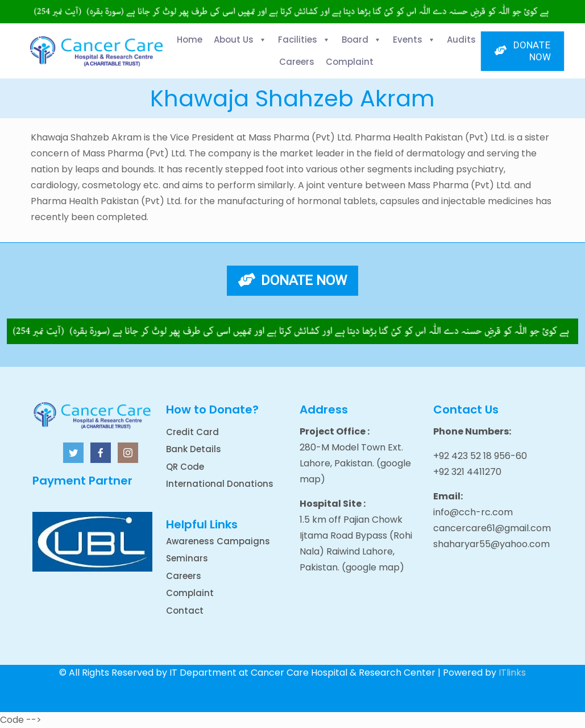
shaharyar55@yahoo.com (491, 544)
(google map (371, 567)
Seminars (187, 558)
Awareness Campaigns (218, 541)
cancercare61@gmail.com (492, 528)
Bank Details (194, 449)
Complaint (190, 593)
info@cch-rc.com (473, 512)
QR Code (185, 467)
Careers (184, 576)
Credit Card (192, 432)
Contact (185, 611)
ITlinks (512, 673)
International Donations (220, 484)
